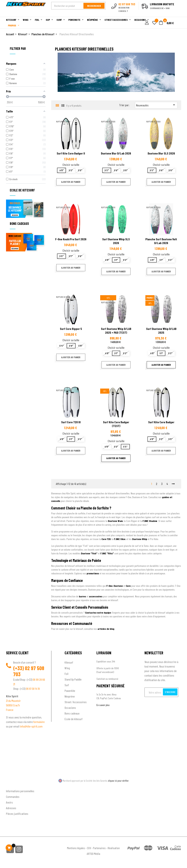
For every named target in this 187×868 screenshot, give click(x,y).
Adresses (11, 808)
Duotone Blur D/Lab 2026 (116, 153)
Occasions (70, 708)
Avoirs (9, 802)
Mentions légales (76, 848)
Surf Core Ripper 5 (71, 329)
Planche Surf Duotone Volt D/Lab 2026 (161, 241)
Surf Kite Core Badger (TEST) (116, 424)
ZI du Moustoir (13, 701)
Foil (66, 674)
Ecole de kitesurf (74, 719)
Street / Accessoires (76, 702)
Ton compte (13, 785)
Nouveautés (156, 105)
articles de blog (106, 629)
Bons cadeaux (72, 713)
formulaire (39, 722)
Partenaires (99, 848)
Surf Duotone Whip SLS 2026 (116, 241)
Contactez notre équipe (98, 613)
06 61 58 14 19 (33, 689)
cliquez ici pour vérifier (118, 781)
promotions (93, 573)
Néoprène (70, 696)
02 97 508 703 (29, 671)
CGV (89, 848)
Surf (67, 685)
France (10, 710)
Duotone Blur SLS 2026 (161, 153)
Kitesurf (69, 662)
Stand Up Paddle (73, 679)
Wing (67, 668)
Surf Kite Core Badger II (71, 153)
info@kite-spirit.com (31, 726)
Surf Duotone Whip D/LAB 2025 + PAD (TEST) (116, 331)
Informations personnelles (20, 791)
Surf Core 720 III (71, 422)
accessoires (96, 596)
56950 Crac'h (13, 705)
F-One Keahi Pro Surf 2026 (71, 239)
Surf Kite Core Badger (161, 422)
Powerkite (70, 691)
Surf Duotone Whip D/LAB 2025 (161, 331)
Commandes (13, 797)
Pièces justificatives (17, 814)
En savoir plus (103, 705)
